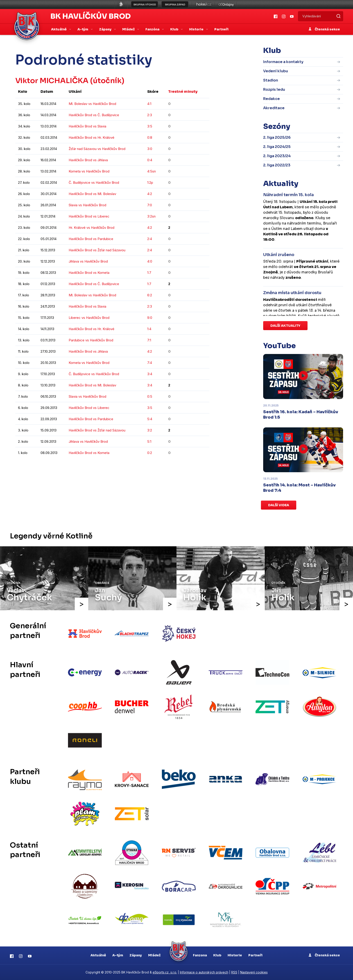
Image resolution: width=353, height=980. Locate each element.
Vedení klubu (276, 71)
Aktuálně (98, 955)
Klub (217, 955)
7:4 (150, 363)
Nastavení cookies (254, 972)
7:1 (149, 340)
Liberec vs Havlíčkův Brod (89, 318)
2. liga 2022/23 (277, 165)
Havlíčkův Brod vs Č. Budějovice (94, 115)
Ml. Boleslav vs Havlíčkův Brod (92, 104)
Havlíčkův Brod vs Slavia (87, 126)
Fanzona (200, 955)
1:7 (149, 273)
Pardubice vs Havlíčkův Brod (91, 340)
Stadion (271, 80)
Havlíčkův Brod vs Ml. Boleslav (92, 194)
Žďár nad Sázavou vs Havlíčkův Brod (97, 149)
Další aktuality (285, 326)
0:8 (150, 137)
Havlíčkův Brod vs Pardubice (91, 239)
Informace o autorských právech (204, 972)
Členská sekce (324, 29)
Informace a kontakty (283, 62)
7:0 (150, 205)
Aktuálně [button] (59, 29)
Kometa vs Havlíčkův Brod (89, 171)
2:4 (150, 239)
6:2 (150, 295)
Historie (235, 955)
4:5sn (152, 171)
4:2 (150, 194)
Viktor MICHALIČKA (52, 81)
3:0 (150, 149)
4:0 (150, 261)
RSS (234, 972)
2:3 (150, 115)
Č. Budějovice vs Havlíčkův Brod (94, 183)
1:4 (149, 329)
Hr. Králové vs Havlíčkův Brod (92, 228)
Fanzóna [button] (153, 29)
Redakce (272, 99)
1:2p (150, 183)
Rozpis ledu (274, 90)
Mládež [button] (129, 29)
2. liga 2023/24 (277, 156)
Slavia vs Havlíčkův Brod (87, 205)
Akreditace (274, 108)
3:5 (150, 126)
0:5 (150, 396)
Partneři (221, 29)
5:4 (150, 419)
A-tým (118, 955)
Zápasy (136, 955)
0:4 (150, 160)
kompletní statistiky (182, 466)
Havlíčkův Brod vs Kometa (89, 273)
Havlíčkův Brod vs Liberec (89, 216)
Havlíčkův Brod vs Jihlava (88, 160)
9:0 (150, 318)
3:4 (150, 374)
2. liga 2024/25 (277, 147)
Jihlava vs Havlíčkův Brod (88, 261)
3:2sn (151, 216)
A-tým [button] (83, 29)
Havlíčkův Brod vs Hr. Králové (92, 137)
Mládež (154, 955)
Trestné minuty (183, 92)
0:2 (150, 453)
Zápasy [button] (106, 29)
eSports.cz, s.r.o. (165, 972)
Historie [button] (197, 29)
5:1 (149, 441)
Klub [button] (175, 29)
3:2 (150, 430)
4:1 (149, 104)
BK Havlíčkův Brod (91, 16)
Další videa (279, 505)
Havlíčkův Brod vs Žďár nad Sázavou (97, 250)
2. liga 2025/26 (277, 137)
